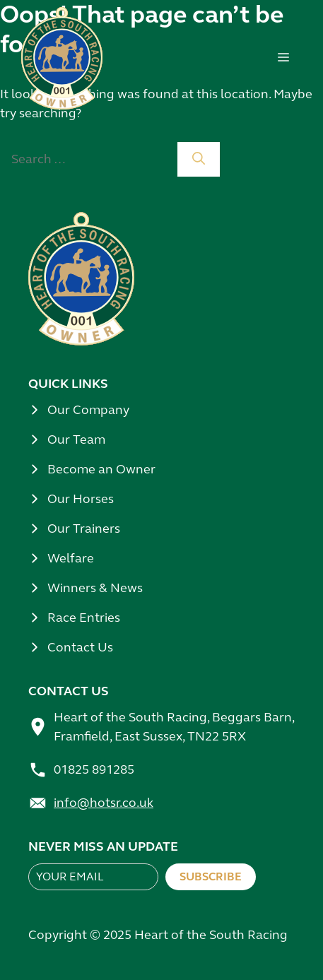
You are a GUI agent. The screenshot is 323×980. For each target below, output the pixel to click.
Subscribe (211, 876)
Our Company (88, 410)
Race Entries (84, 618)
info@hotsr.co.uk (104, 803)
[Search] (199, 159)
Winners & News (95, 588)
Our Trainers (84, 529)
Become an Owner (101, 469)
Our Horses (81, 499)
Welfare (71, 558)
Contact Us (80, 647)
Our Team (76, 439)
